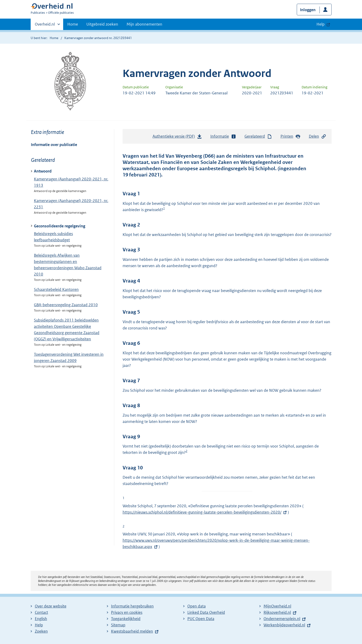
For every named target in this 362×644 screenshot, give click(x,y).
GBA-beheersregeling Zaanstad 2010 (66, 305)
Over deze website (51, 606)
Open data (197, 606)
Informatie (223, 136)
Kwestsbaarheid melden (132, 631)
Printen (291, 136)
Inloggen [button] (308, 10)
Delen (318, 136)
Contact (41, 612)
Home (73, 24)
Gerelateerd (258, 136)
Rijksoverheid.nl (277, 612)
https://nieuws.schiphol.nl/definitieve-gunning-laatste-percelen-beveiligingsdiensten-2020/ (205, 512)
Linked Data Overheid (206, 612)
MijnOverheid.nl (277, 606)
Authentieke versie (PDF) (177, 137)
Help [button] (321, 24)
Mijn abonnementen (144, 24)
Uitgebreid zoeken (102, 24)
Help (39, 625)
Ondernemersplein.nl (282, 619)
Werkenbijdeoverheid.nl (284, 625)
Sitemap (118, 625)
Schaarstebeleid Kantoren (56, 289)
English (41, 619)
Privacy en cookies (127, 612)
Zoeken (41, 631)
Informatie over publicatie (54, 145)
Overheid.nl (45, 26)
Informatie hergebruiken (132, 606)
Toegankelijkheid (126, 619)
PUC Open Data (201, 619)
